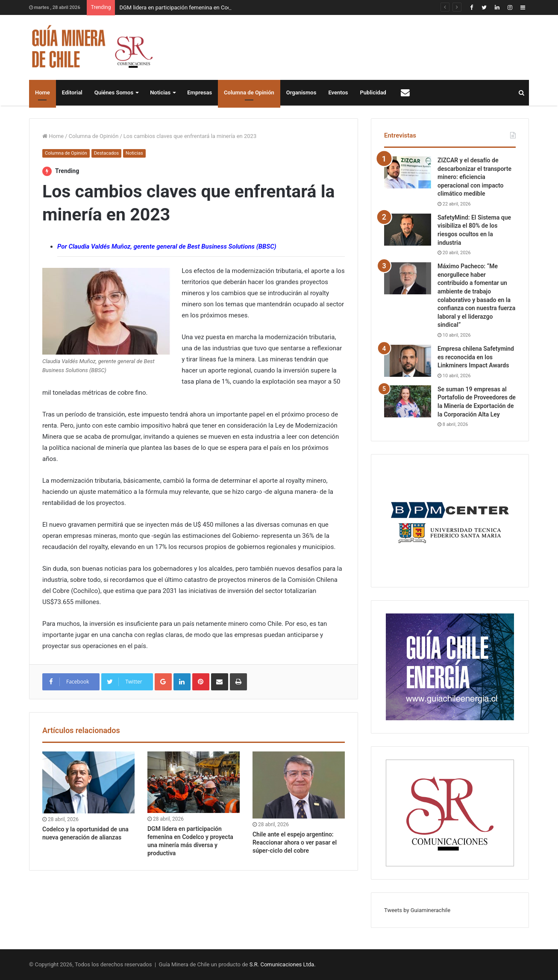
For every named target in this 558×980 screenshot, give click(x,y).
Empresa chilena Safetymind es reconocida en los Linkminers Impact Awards (476, 357)
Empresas (200, 92)
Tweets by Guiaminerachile (417, 910)
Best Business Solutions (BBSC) (232, 246)
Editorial (72, 92)
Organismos (301, 92)
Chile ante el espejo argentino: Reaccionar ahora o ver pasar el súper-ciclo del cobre (295, 842)
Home (43, 92)
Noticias (160, 92)
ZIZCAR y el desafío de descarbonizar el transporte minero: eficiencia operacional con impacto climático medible (474, 177)
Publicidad (373, 92)
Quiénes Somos (114, 92)
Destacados (106, 153)
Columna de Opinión (249, 92)
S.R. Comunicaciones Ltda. (283, 964)
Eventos (338, 92)
